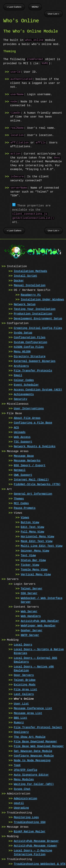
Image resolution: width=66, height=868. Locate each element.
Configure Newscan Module (34, 755)
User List (21, 703)
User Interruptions (29, 408)
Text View (28, 555)
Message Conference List (33, 708)
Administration (25, 798)
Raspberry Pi (31, 294)
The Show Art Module (30, 736)
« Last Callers (14, 7)
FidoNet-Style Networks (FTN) (37, 484)
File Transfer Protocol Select (38, 727)
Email (18, 375)
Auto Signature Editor (31, 774)
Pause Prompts (25, 507)
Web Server (29, 611)
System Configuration (30, 342)
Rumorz (19, 722)
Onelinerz (21, 731)
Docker (19, 280)
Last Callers (24, 694)
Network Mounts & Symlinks (35, 446)
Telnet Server (32, 588)
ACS (16, 427)
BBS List (21, 717)
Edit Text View (32, 526)
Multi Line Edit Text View (42, 545)
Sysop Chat (22, 788)
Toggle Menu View (34, 569)
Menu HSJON (22, 351)
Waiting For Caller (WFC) (34, 784)
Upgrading (21, 807)
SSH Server (29, 593)
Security (21, 398)
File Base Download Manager (36, 741)
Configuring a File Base (33, 422)
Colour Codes (24, 380)
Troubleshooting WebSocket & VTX (40, 863)
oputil (19, 803)
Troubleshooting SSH (30, 822)
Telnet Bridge (25, 679)
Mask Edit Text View (37, 541)
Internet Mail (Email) (31, 479)
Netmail (20, 470)
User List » (53, 14)
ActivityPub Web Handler (40, 620)
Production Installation (33, 313)
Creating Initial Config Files (38, 328)
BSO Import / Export (30, 465)
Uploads (20, 432)
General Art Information (33, 493)
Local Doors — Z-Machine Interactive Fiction (33, 852)
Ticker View (30, 564)
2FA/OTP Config (25, 769)
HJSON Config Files (29, 346)
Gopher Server (32, 630)
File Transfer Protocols (33, 370)
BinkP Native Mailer (30, 831)
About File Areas (27, 417)
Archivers (21, 365)
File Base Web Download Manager (39, 746)
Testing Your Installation (35, 308)
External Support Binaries (35, 361)
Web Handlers (31, 616)
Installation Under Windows (42, 299)
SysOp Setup (23, 332)
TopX (17, 765)
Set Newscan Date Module (33, 751)
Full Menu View (32, 531)
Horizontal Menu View (37, 536)
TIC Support (23, 441)
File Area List (25, 689)
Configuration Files (30, 337)
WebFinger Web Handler (38, 625)
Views (25, 517)
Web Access (22, 437)
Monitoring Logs (26, 817)
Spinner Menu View (35, 550)
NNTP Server (30, 635)
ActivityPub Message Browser (36, 840)
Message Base (24, 455)
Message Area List (28, 713)
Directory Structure (30, 356)
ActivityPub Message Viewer (36, 845)
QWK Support (23, 474)
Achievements (24, 394)
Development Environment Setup (38, 318)
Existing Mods (25, 684)
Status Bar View (33, 560)
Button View (30, 522)
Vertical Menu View (36, 574)
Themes (19, 498)
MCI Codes (21, 503)
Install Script (25, 275)
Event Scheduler (26, 384)
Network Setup (25, 304)
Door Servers (24, 675)
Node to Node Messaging (32, 760)
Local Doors (23, 644)
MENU (35, 7)
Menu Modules (24, 779)
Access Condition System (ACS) (38, 389)
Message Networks (27, 460)
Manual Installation (30, 285)
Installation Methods (30, 271)
